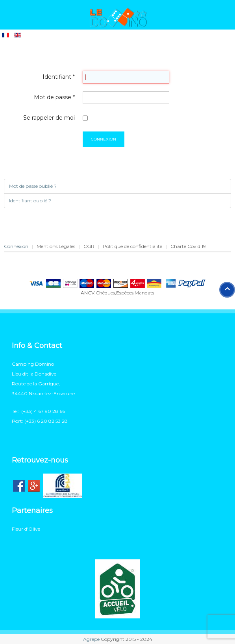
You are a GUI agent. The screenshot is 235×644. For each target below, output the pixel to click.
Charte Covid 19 (188, 246)
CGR (89, 246)
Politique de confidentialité (132, 246)
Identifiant (59, 77)
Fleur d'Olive (26, 529)
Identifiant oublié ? (30, 201)
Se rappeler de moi (49, 118)
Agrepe (91, 639)
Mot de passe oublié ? (33, 186)
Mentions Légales (56, 246)
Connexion (104, 139)
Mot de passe (54, 97)
